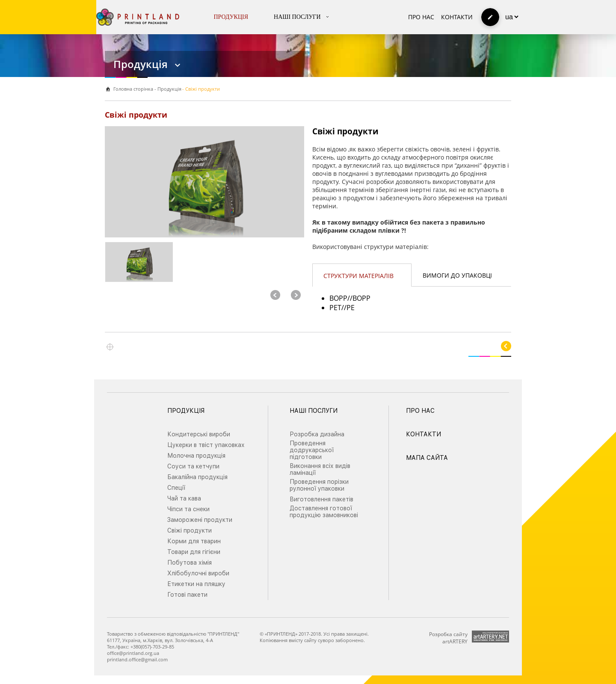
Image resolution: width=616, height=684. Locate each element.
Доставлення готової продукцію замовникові (324, 512)
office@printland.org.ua (133, 653)
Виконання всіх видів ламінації (320, 469)
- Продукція (167, 89)
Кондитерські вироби (199, 434)
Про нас (421, 17)
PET (335, 308)
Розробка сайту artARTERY (448, 638)
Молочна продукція (196, 456)
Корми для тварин (194, 541)
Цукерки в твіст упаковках (206, 445)
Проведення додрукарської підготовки (312, 450)
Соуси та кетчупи (193, 466)
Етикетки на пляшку (196, 584)
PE (351, 308)
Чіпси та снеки (188, 509)
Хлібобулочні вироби (198, 573)
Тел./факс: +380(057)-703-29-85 (141, 647)
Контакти (457, 17)
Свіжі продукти (190, 530)
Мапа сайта (427, 458)
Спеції (176, 488)
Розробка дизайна (317, 434)
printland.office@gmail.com (137, 659)
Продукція (231, 17)
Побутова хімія (190, 563)
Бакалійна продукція (197, 477)
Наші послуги (297, 17)
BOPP (338, 298)
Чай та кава (184, 498)
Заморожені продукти (200, 520)
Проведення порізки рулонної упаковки (319, 485)
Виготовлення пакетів (321, 499)
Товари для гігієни (194, 552)
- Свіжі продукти (201, 89)
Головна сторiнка (133, 89)
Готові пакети (187, 595)
